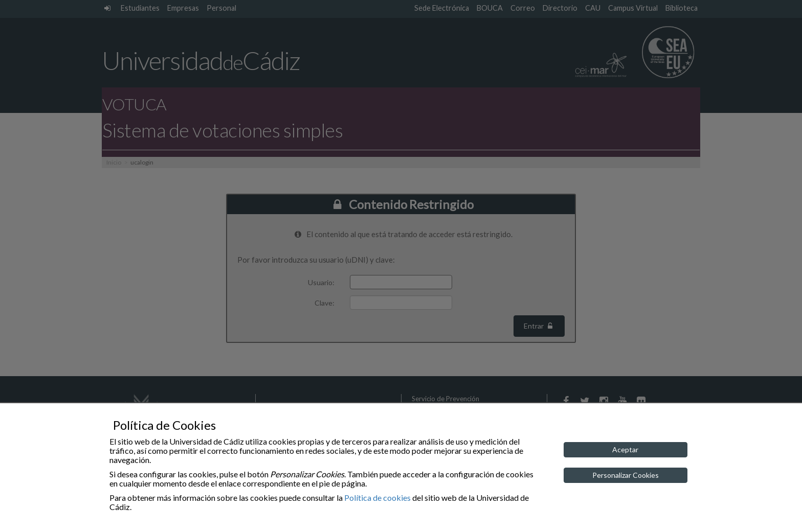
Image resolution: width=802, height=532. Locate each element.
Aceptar (625, 449)
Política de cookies (377, 498)
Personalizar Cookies (626, 475)
